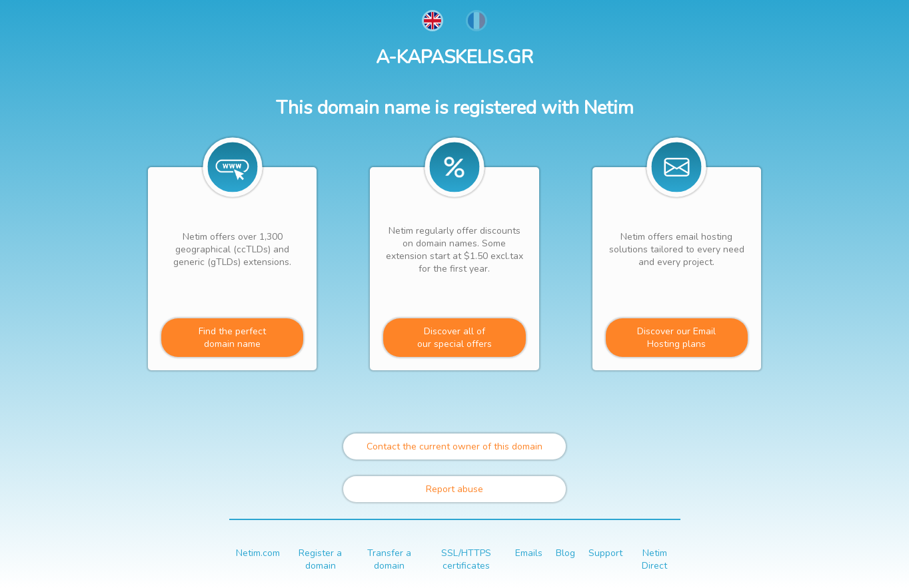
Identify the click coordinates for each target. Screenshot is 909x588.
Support (605, 553)
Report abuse (454, 489)
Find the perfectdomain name (232, 338)
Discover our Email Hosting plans (676, 338)
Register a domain (320, 559)
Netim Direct (654, 559)
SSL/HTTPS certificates (466, 559)
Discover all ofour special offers (454, 338)
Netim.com (258, 553)
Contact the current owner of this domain (454, 446)
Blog (565, 553)
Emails (529, 553)
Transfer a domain (389, 559)
